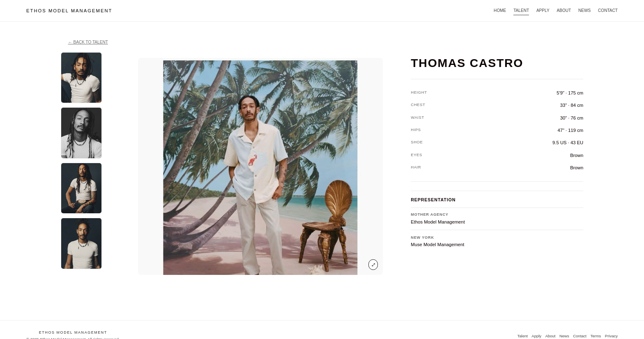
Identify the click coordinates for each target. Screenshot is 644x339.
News (584, 10)
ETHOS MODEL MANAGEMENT (69, 11)
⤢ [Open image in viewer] (373, 264)
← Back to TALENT (88, 42)
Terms (596, 336)
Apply (543, 10)
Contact (608, 10)
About (564, 10)
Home (500, 10)
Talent (521, 10)
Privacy (611, 336)
